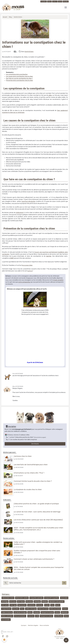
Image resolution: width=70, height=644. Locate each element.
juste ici (30, 271)
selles (50, 95)
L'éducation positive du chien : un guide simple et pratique (36, 504)
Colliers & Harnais (7, 612)
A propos (24, 625)
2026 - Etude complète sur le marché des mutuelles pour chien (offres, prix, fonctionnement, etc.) (38, 529)
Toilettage (37, 602)
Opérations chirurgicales (56, 602)
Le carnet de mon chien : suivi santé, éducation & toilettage (37, 512)
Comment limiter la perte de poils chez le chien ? (33, 481)
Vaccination (64, 598)
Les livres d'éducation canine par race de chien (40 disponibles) (38, 520)
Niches (30, 612)
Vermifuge (5, 602)
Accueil (5, 17)
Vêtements (65, 612)
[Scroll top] (66, 640)
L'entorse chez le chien (23, 456)
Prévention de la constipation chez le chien (19, 80)
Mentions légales (33, 625)
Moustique (29, 602)
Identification (59, 616)
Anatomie (40, 605)
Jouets (47, 605)
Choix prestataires (20, 616)
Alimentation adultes (22, 598)
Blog (10, 17)
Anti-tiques (21, 602)
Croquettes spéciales (36, 598)
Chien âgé (13, 605)
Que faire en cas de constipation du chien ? (19, 78)
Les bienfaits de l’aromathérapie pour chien (31, 465)
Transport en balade (47, 612)
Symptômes (31, 605)
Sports (58, 605)
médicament (20, 213)
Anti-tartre (5, 605)
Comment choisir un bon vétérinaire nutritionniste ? (34, 559)
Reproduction (22, 605)
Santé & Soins (18, 17)
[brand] (14, 7)
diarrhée (49, 256)
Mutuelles (66, 2)
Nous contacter (44, 625)
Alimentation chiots (8, 598)
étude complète (58, 280)
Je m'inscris (35, 444)
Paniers (65, 609)
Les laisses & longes (20, 612)
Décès (66, 616)
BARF (12, 258)
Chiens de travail (43, 609)
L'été (37, 616)
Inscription (44, 2)
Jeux (52, 605)
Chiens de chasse (55, 609)
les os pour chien (27, 265)
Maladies (45, 602)
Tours (22, 609)
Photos (49, 2)
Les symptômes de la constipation (17, 74)
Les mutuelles (6, 620)
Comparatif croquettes (52, 598)
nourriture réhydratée (28, 201)
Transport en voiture (46, 616)
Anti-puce (13, 602)
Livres (54, 2)
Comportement (6, 609)
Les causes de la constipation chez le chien (19, 76)
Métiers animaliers (7, 616)
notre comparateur (24, 282)
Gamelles (37, 612)
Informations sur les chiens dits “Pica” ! (29, 473)
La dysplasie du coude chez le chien (28, 489)
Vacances (31, 616)
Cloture (57, 612)
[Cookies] (4, 640)
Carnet (60, 2)
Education (16, 609)
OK (64, 583)
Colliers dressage (31, 609)
